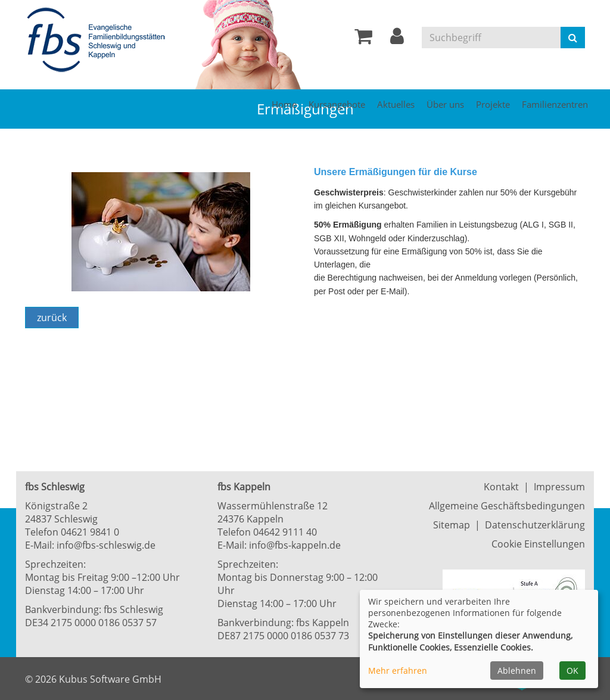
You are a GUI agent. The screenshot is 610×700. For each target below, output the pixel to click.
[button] (397, 39)
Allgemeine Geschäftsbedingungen (507, 506)
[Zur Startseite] (99, 41)
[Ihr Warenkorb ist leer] (363, 39)
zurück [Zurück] (52, 318)
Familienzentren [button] (555, 104)
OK (572, 671)
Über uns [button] (445, 104)
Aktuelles (396, 104)
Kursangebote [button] (337, 104)
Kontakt (501, 487)
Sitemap (452, 525)
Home (284, 104)
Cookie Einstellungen (538, 544)
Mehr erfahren (398, 671)
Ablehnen (517, 671)
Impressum (559, 487)
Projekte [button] (493, 104)
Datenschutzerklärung (535, 525)
